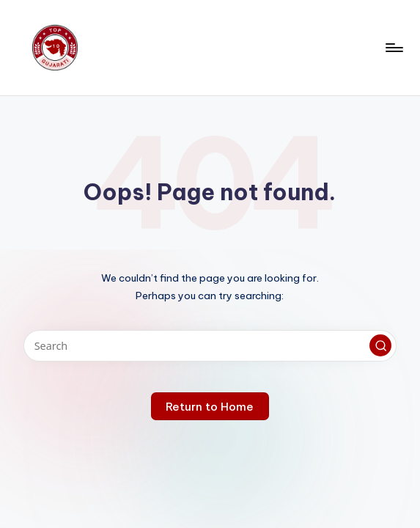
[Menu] (393, 48)
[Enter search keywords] (210, 346)
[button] (380, 345)
